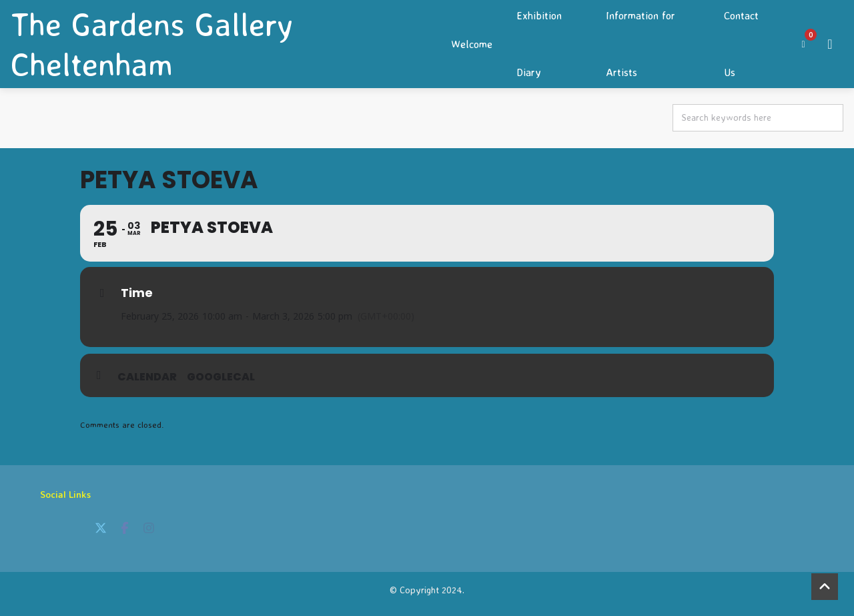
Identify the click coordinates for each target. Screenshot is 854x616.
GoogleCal (221, 377)
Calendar (147, 377)
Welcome (472, 44)
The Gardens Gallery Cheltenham (152, 44)
